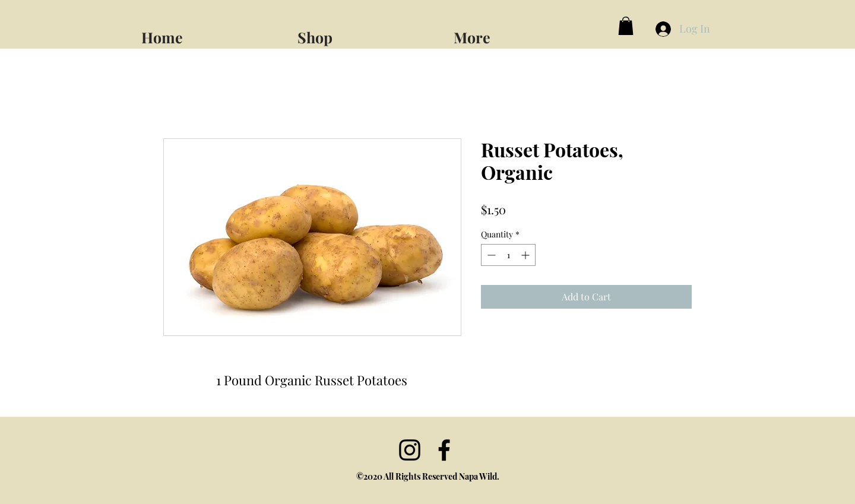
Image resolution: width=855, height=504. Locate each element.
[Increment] (526, 255)
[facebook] (444, 450)
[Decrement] (490, 255)
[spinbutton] (508, 255)
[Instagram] (410, 450)
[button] (527, 32)
